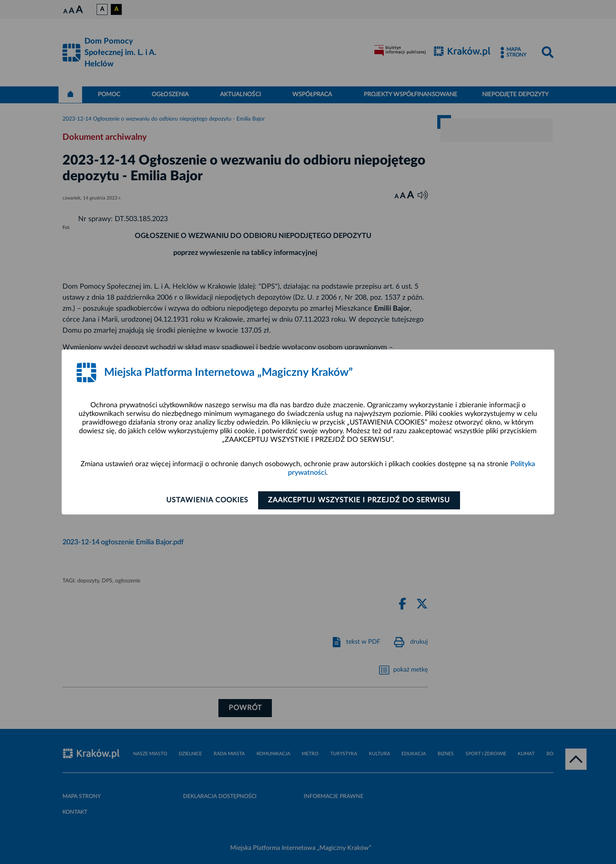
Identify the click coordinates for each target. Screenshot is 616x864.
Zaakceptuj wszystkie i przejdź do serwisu (360, 500)
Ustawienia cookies (206, 500)
